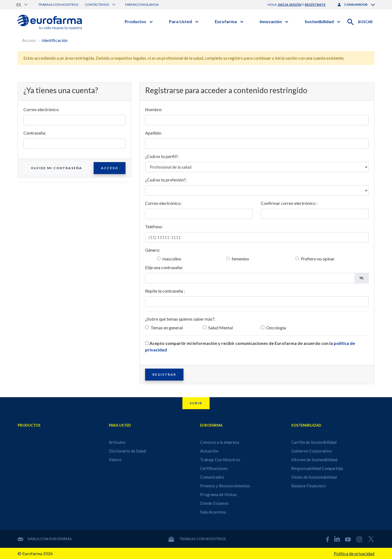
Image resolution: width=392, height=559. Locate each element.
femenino (240, 259)
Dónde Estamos (214, 503)
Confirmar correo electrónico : (289, 203)
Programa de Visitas (218, 494)
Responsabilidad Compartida (317, 468)
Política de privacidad (354, 553)
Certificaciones (214, 468)
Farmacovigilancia (142, 4)
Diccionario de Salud (127, 451)
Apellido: (154, 133)
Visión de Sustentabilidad (314, 477)
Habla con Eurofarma (45, 539)
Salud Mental (220, 328)
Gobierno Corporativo (312, 451)
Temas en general (167, 328)
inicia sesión (290, 4)
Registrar (164, 374)
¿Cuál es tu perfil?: (162, 156)
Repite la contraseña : (165, 291)
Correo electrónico (41, 109)
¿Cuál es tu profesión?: (166, 180)
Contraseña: (35, 133)
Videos (115, 460)
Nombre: (154, 109)
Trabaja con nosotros (58, 4)
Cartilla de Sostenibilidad (314, 442)
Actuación (209, 451)
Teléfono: (154, 227)
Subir (196, 403)
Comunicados (212, 477)
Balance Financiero (309, 486)
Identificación (55, 40)
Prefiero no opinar (318, 259)
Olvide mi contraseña (56, 168)
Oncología (276, 328)
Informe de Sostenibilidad (314, 460)
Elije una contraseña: (164, 267)
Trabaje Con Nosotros (220, 460)
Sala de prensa (213, 512)
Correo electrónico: (163, 203)
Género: (153, 250)
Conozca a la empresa (220, 442)
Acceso (29, 40)
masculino (172, 259)
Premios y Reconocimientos (225, 486)
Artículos (117, 442)
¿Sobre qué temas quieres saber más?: (180, 319)
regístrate (315, 4)
